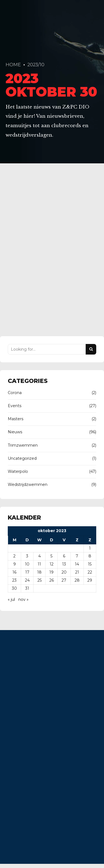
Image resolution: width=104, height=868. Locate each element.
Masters (16, 419)
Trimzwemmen (23, 445)
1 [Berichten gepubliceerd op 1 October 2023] (90, 548)
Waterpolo (18, 471)
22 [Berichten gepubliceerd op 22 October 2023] (90, 572)
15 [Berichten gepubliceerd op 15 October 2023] (90, 564)
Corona (15, 393)
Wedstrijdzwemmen (28, 485)
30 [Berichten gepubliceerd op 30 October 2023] (14, 588)
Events (15, 406)
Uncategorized (22, 458)
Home (13, 65)
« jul (11, 600)
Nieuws (15, 432)
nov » (23, 600)
